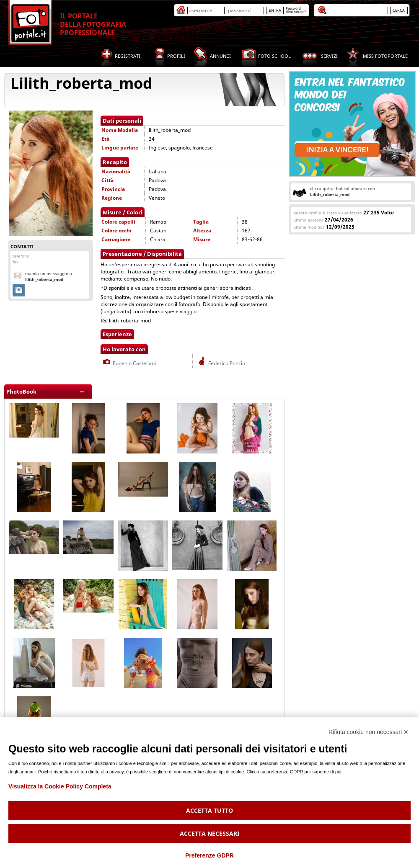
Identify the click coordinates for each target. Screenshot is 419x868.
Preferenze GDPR (209, 855)
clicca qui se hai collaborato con (343, 191)
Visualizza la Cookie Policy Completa (60, 786)
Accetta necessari (209, 833)
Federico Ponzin (221, 363)
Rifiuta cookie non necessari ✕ (369, 732)
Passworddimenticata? (296, 10)
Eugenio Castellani (129, 363)
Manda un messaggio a (49, 276)
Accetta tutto (209, 810)
